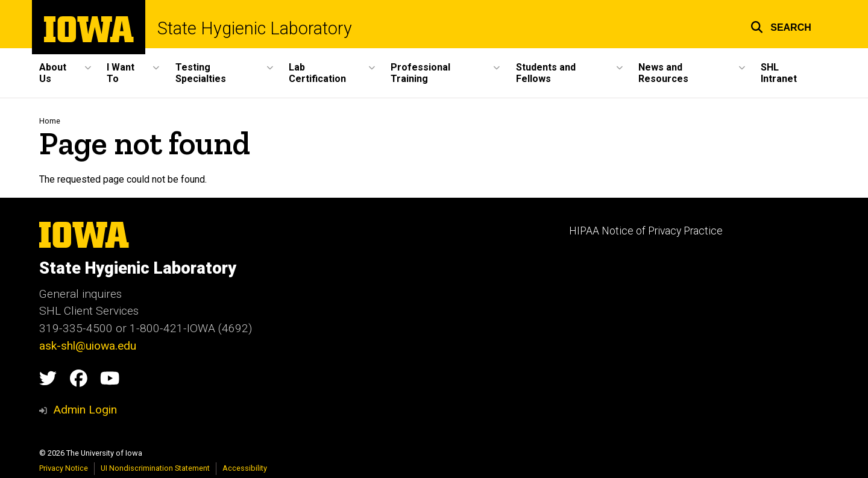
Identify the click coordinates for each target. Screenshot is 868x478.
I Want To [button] (121, 73)
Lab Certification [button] (317, 73)
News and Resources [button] (663, 73)
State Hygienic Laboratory (255, 29)
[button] (781, 26)
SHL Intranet (779, 73)
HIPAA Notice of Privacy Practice (646, 231)
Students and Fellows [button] (546, 73)
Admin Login (85, 410)
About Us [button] (53, 73)
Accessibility (245, 468)
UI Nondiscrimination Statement (155, 468)
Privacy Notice (64, 468)
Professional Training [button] (420, 73)
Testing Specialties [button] (201, 73)
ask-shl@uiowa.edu (88, 346)
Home (50, 121)
